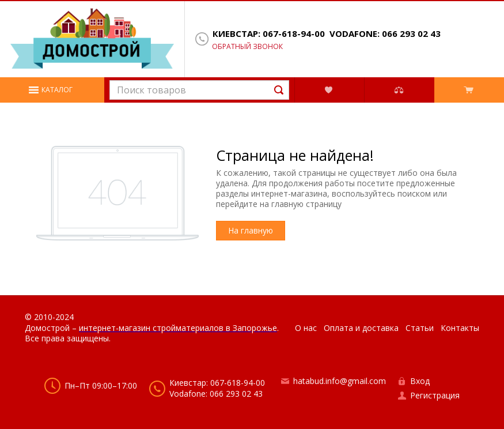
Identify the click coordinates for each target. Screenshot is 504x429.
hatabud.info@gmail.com (340, 381)
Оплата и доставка (361, 328)
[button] (52, 90)
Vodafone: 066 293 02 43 (385, 34)
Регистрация (435, 395)
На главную (251, 230)
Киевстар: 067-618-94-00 (269, 34)
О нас (306, 328)
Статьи (420, 328)
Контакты (460, 328)
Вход (420, 381)
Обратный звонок (247, 47)
